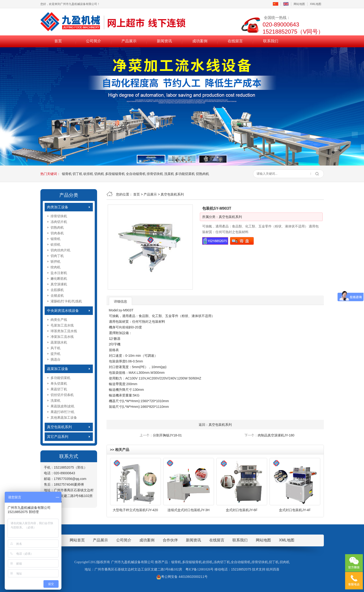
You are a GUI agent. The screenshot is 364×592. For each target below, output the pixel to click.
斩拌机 (56, 261)
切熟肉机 (202, 174)
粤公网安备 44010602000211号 (182, 577)
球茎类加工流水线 (64, 331)
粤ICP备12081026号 (200, 569)
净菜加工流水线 (62, 337)
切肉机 (99, 174)
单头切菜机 (59, 383)
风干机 (56, 348)
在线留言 (235, 41)
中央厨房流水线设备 (63, 311)
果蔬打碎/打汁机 (63, 412)
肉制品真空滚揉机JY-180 (276, 435)
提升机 (56, 354)
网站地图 (299, 4)
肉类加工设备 (58, 207)
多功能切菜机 (185, 174)
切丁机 (77, 174)
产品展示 (129, 41)
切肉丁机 (57, 256)
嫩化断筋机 (59, 279)
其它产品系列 (58, 437)
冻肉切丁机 (222, 562)
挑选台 (56, 359)
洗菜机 (169, 174)
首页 (58, 41)
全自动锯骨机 (136, 174)
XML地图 (316, 4)
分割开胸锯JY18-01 (167, 435)
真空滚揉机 (59, 284)
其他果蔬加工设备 (64, 418)
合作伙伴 (170, 540)
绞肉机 (56, 267)
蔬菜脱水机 (59, 342)
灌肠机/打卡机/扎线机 (66, 301)
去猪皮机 (57, 296)
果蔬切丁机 (59, 389)
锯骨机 (67, 174)
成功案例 (200, 41)
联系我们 (271, 41)
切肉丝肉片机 (60, 250)
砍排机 (88, 174)
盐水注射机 (59, 273)
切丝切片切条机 (62, 395)
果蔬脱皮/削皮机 (63, 406)
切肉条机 (57, 233)
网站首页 (77, 540)
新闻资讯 (164, 41)
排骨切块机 (155, 174)
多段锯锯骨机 (115, 174)
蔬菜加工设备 (58, 369)
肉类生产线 (59, 320)
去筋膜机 (57, 290)
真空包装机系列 (59, 427)
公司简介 (94, 41)
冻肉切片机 (59, 222)
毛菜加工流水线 (62, 325)
